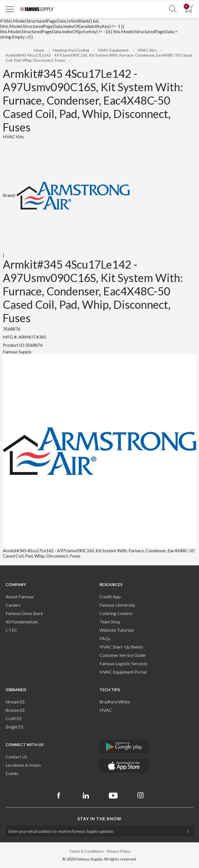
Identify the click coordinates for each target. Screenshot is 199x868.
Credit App (110, 596)
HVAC (106, 710)
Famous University (117, 605)
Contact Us (16, 757)
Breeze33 (15, 710)
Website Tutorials (117, 630)
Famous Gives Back (24, 613)
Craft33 (13, 718)
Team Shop (110, 622)
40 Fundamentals (22, 622)
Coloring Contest (116, 613)
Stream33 (15, 702)
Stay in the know (99, 819)
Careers (13, 605)
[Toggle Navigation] (10, 9)
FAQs (105, 638)
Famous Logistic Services (123, 663)
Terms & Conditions (86, 851)
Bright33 (14, 727)
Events (12, 773)
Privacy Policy (119, 851)
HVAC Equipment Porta (122, 672)
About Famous (20, 596)
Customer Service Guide (122, 655)
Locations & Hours (23, 765)
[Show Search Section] (173, 9)
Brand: (66, 195)
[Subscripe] (185, 831)
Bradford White (115, 702)
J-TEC (12, 630)
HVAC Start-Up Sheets (121, 647)
